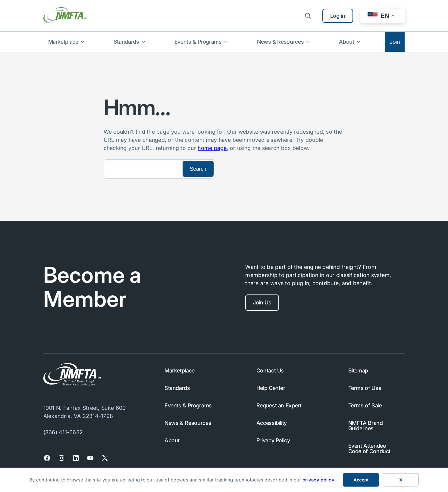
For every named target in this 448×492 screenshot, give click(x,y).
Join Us (262, 302)
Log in (338, 16)
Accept (361, 480)
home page (212, 148)
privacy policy (318, 480)
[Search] (143, 169)
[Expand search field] (308, 16)
